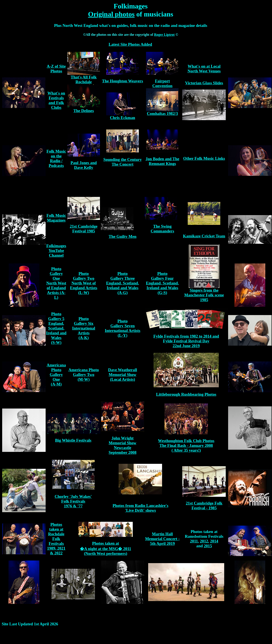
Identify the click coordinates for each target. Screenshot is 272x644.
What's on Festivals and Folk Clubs (56, 100)
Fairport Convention (162, 83)
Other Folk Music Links (204, 158)
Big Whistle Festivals (73, 440)
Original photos (111, 14)
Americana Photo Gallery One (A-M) (56, 375)
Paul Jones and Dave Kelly (84, 165)
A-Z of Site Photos (56, 69)
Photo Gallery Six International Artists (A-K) (84, 328)
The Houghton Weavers (123, 81)
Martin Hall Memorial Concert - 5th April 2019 (162, 539)
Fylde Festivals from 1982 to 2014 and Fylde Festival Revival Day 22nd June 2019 (186, 341)
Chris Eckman (123, 118)
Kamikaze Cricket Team (204, 236)
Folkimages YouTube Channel (56, 251)
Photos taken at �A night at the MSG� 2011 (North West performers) (105, 548)
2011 (194, 541)
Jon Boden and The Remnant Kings (162, 161)
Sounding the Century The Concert (123, 162)
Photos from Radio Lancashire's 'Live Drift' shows (140, 508)
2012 (204, 541)
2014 (214, 541)
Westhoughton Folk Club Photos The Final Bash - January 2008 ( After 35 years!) (186, 445)
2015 (208, 546)
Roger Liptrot (164, 35)
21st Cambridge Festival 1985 (84, 229)
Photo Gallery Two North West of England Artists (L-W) (84, 283)
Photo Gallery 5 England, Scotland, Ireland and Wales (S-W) (56, 328)
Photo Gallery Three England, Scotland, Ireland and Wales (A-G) (122, 283)
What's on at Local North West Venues (204, 69)
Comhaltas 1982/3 (162, 114)
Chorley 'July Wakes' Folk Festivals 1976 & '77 (73, 501)
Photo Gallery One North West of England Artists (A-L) (56, 283)
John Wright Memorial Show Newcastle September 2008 (123, 445)
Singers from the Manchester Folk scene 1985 (204, 295)
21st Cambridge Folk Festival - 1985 (204, 506)
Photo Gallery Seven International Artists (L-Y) (123, 328)
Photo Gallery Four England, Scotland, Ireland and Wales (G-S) (162, 283)
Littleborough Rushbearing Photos (186, 394)
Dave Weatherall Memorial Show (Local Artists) (122, 375)
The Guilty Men (123, 236)
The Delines (84, 111)
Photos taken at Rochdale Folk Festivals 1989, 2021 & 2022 (56, 539)
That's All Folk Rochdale (84, 79)
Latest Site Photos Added (130, 44)
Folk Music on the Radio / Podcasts (56, 158)
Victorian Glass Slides (204, 83)
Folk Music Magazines (56, 218)
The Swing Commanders (162, 229)
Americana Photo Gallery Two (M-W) (84, 375)
